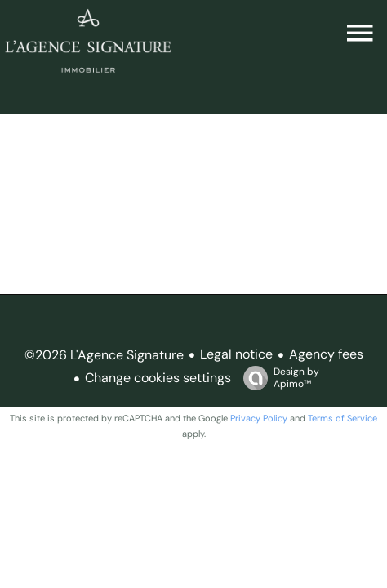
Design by (277, 378)
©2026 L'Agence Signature (104, 355)
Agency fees (326, 354)
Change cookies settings (158, 378)
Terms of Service (343, 418)
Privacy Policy (259, 418)
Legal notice (236, 354)
